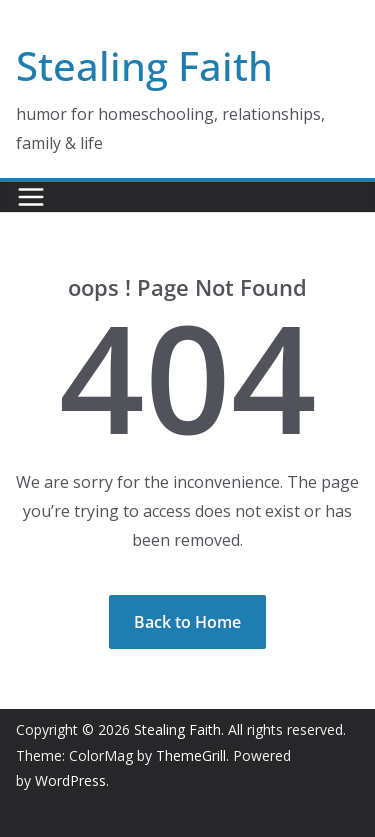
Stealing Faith (144, 65)
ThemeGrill (191, 755)
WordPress (70, 780)
